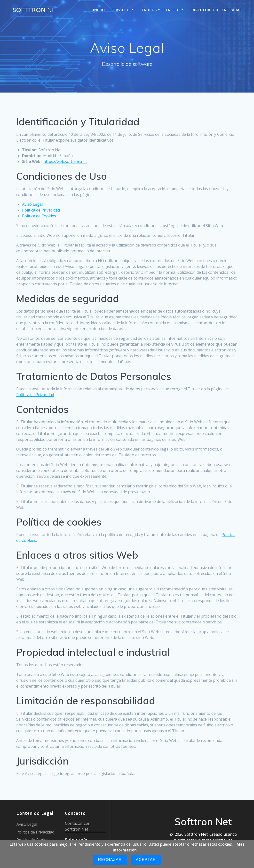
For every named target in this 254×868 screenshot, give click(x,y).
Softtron (36, 10)
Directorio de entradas (217, 10)
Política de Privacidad (41, 210)
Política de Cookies (39, 216)
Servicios (121, 10)
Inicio (99, 10)
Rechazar (110, 860)
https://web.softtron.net (65, 162)
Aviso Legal (32, 204)
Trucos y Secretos (161, 10)
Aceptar (146, 860)
